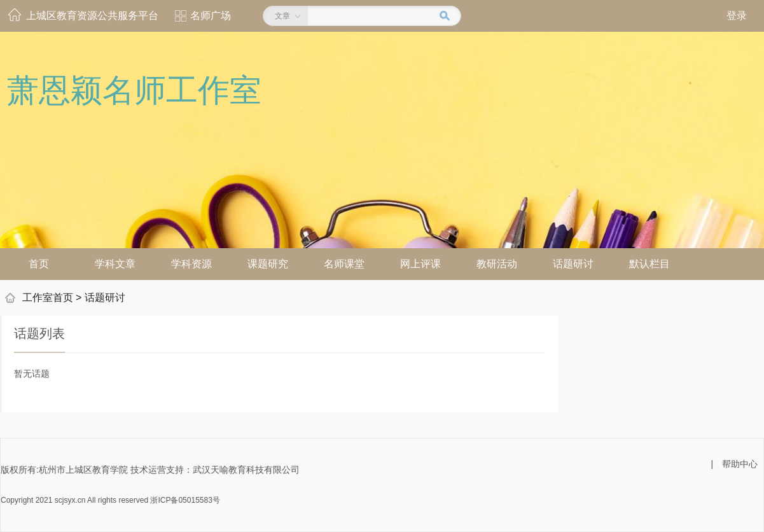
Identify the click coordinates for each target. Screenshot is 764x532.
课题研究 (268, 264)
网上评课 (420, 264)
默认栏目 (649, 264)
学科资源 (191, 264)
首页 (39, 264)
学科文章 (115, 264)
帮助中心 (740, 464)
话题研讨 (573, 264)
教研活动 (497, 264)
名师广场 (211, 16)
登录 (737, 16)
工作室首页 (48, 297)
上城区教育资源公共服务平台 (92, 16)
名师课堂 (344, 264)
